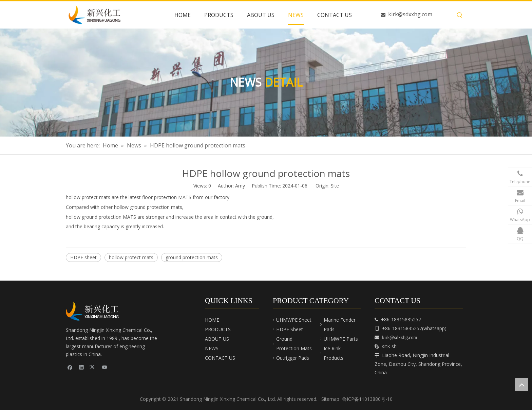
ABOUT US (217, 339)
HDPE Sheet (290, 329)
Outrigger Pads (293, 358)
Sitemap (330, 399)
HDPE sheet (83, 257)
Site (335, 186)
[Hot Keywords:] (460, 15)
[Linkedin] (82, 367)
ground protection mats (192, 257)
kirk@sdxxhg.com (410, 14)
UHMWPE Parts (341, 339)
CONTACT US (220, 358)
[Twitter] (93, 367)
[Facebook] (70, 367)
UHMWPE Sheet (294, 320)
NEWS (212, 348)
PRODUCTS (218, 329)
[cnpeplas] (95, 311)
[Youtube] (105, 367)
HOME (212, 320)
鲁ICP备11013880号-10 (367, 399)
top (521, 385)
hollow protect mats (131, 257)
